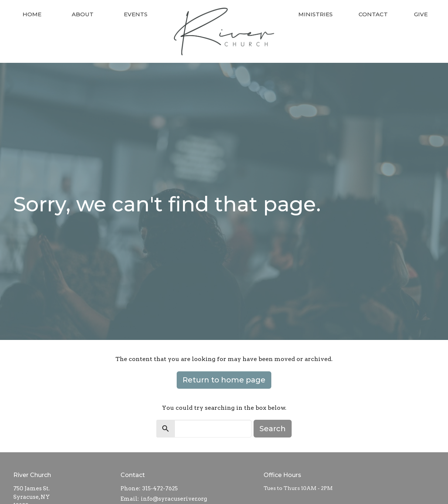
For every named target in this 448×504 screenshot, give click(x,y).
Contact (373, 14)
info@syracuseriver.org (174, 499)
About (83, 14)
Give (421, 14)
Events (136, 14)
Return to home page (224, 380)
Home (32, 14)
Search (273, 429)
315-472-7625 (160, 488)
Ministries (315, 14)
